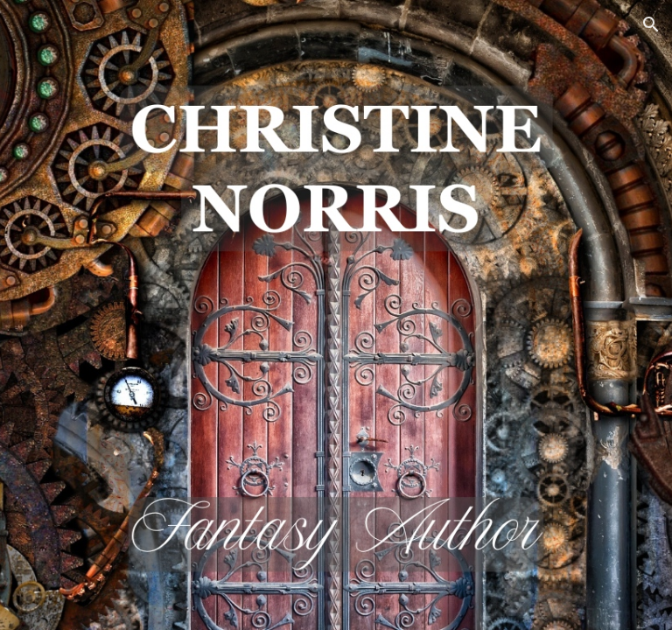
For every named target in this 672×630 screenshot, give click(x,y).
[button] (651, 24)
